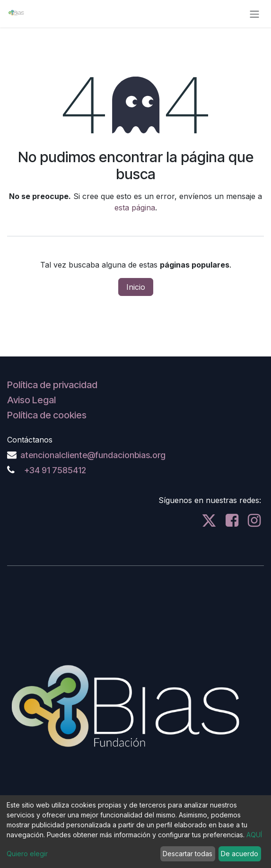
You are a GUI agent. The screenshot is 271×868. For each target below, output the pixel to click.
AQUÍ (254, 835)
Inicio (136, 287)
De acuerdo (240, 854)
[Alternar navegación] (254, 14)
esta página (135, 208)
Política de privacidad (52, 385)
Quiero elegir (27, 854)
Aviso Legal (31, 400)
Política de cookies (47, 415)
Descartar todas (188, 854)
